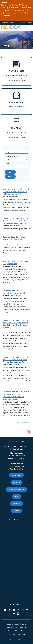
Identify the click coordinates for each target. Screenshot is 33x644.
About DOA (16, 504)
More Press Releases (23, 422)
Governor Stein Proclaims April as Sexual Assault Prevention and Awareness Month (16, 192)
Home (3, 52)
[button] (25, 28)
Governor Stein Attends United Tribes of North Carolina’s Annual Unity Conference (16, 394)
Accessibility (24, 627)
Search (7, 164)
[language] (28, 23)
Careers (17, 511)
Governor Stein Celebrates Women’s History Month (14, 238)
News (17, 497)
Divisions (16, 482)
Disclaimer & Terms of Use (16, 631)
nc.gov (24, 624)
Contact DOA (17, 475)
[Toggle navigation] (31, 28)
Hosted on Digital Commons (16, 640)
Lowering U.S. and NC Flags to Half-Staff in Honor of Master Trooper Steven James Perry (15, 360)
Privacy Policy (11, 634)
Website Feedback (11, 627)
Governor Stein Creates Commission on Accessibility (14, 292)
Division (7, 149)
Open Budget (22, 634)
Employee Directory (13, 624)
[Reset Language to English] (22, 23)
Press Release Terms (11, 156)
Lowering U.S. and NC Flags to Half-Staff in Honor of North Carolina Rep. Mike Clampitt (15, 221)
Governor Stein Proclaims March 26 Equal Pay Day (16, 262)
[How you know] (16, 23)
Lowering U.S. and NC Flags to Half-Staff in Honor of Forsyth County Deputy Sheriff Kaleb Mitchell (15, 324)
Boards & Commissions (16, 489)
